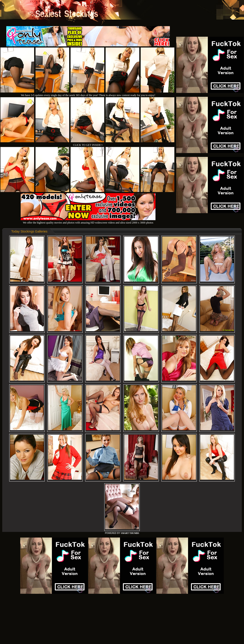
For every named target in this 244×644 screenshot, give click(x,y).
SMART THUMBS (130, 533)
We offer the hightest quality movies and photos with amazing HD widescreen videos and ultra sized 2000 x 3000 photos (88, 221)
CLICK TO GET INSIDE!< (88, 145)
